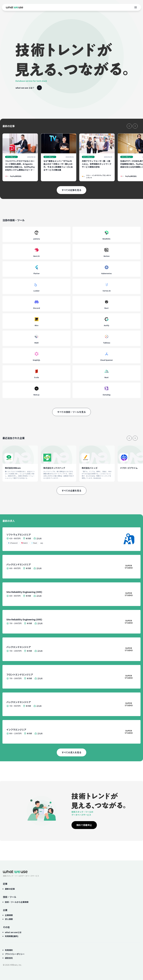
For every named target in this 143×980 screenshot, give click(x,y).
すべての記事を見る (71, 190)
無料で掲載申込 (84, 825)
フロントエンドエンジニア (20, 674)
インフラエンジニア (16, 729)
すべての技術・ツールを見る (71, 412)
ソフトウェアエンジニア (19, 534)
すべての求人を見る (71, 752)
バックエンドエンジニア (19, 564)
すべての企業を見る (71, 490)
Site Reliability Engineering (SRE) (24, 592)
